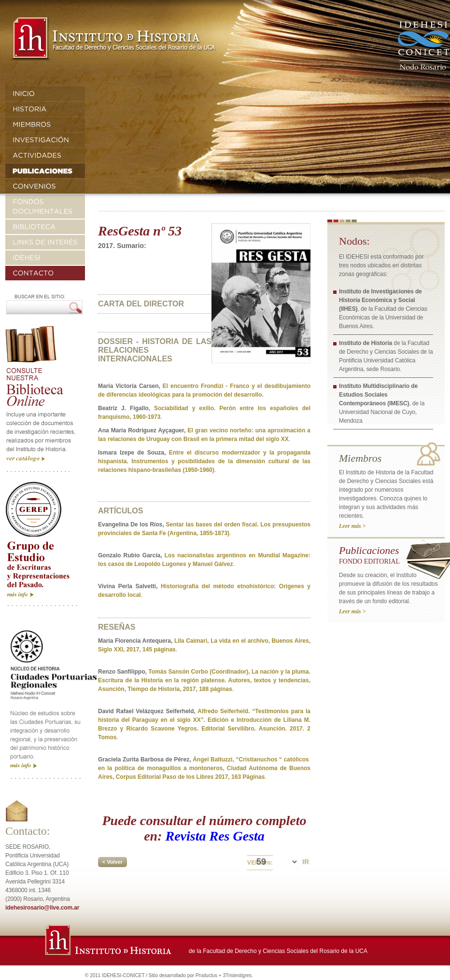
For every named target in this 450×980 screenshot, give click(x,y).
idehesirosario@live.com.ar (42, 908)
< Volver (112, 862)
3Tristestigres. (238, 975)
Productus (206, 975)
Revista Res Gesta (215, 836)
